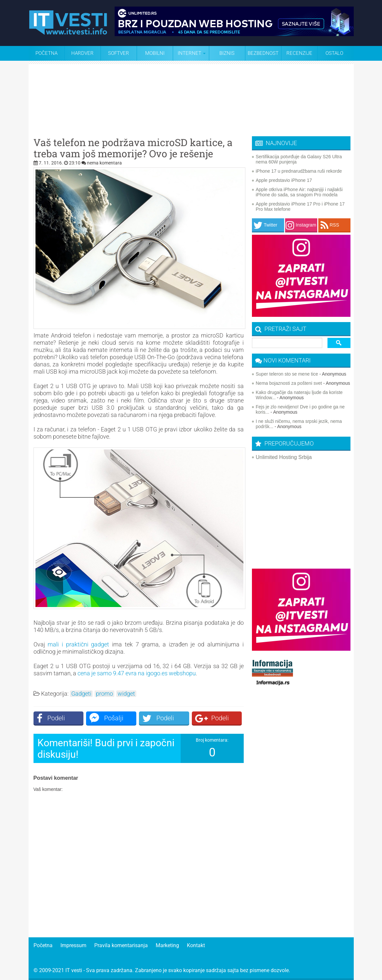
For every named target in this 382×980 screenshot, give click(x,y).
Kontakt (196, 945)
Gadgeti (81, 694)
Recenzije (299, 53)
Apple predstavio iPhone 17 (284, 180)
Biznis (227, 53)
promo (104, 694)
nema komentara (104, 163)
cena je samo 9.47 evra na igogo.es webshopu (137, 673)
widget (126, 694)
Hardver (82, 53)
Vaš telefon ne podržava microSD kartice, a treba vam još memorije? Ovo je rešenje (133, 148)
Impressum (73, 945)
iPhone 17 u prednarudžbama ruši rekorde (299, 171)
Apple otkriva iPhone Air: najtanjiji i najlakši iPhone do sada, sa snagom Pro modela (299, 192)
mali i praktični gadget (78, 644)
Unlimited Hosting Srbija (284, 457)
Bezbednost (263, 53)
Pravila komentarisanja (121, 945)
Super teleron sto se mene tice (287, 374)
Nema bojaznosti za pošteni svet (289, 383)
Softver (119, 53)
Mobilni (155, 53)
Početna (46, 53)
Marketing (167, 945)
